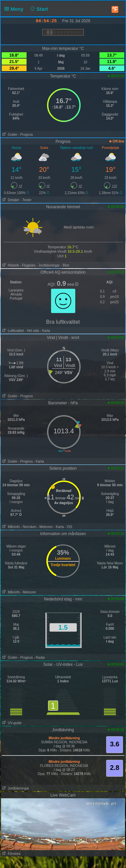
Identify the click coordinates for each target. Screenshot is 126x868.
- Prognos (25, 135)
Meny (15, 9)
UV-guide (11, 723)
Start (38, 9)
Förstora (11, 854)
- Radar (39, 658)
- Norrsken (29, 527)
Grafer (9, 135)
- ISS (69, 527)
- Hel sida (32, 331)
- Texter (26, 200)
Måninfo (10, 527)
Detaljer (10, 200)
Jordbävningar (15, 788)
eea (73, 284)
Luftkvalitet (12, 331)
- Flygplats (28, 265)
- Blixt (65, 265)
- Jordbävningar (48, 265)
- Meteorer (45, 527)
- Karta (45, 331)
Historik (10, 265)
